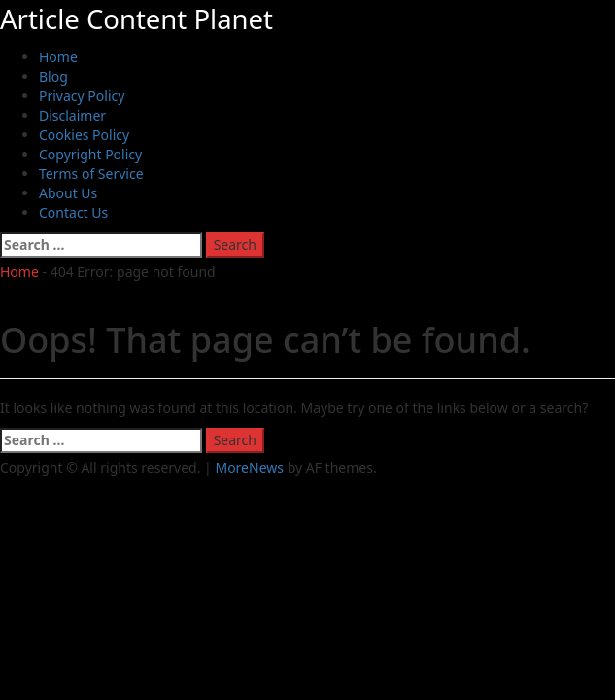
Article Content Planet (137, 19)
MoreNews (249, 467)
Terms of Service (91, 174)
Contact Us (73, 212)
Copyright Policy (90, 154)
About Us (68, 193)
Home (58, 57)
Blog (53, 76)
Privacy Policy (82, 96)
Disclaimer (72, 115)
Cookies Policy (84, 135)
